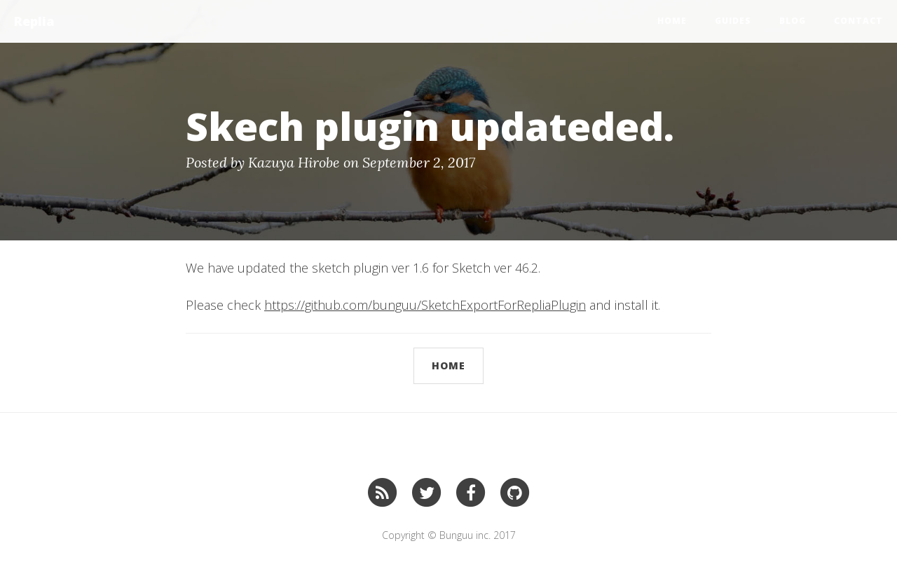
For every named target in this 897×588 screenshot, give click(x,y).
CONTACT (858, 21)
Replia (34, 21)
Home (672, 21)
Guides (733, 21)
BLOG (793, 21)
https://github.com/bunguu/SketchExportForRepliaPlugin (425, 305)
